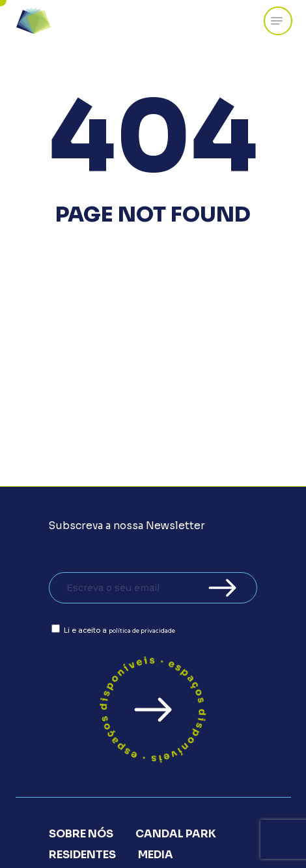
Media (156, 855)
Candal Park (176, 834)
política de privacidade (142, 631)
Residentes (82, 855)
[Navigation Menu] (277, 21)
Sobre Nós (81, 834)
